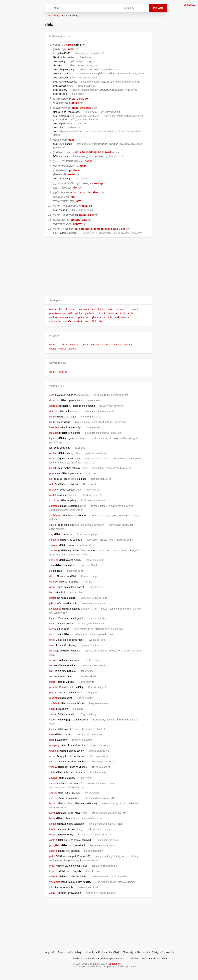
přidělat (128, 345)
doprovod (54, 400)
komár (53, 824)
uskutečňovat (67, 317)
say (78, 201)
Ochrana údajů (159, 959)
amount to (85, 229)
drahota (53, 411)
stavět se (113, 313)
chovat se (70, 309)
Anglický (50, 952)
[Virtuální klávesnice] (111, 8)
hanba (53, 417)
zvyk (52, 565)
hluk (52, 592)
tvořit (131, 313)
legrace (53, 433)
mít (51, 629)
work (78, 152)
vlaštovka (54, 882)
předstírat (90, 313)
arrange (99, 183)
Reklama (78, 959)
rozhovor (54, 490)
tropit (123, 313)
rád (51, 484)
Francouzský (64, 952)
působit (102, 313)
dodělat (53, 345)
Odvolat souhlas (138, 959)
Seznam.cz (189, 5)
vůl (51, 887)
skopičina (54, 500)
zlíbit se (53, 798)
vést (87, 321)
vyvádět (78, 321)
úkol (52, 740)
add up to (119, 229)
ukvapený (54, 745)
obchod (53, 453)
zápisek (53, 778)
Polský (155, 952)
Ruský (101, 952)
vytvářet (67, 321)
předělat (117, 345)
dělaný (53, 372)
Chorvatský (168, 952)
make (71, 49)
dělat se (63, 372)
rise (88, 108)
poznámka (55, 473)
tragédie (54, 871)
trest (52, 734)
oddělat (74, 345)
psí (51, 479)
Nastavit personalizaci (113, 959)
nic (51, 666)
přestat (53, 693)
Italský (78, 952)
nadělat (64, 345)
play (84, 220)
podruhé (54, 687)
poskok (53, 851)
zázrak (53, 793)
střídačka (54, 540)
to (100, 192)
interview (54, 427)
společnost (55, 515)
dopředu (54, 406)
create (71, 174)
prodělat (106, 345)
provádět (68, 313)
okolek (53, 835)
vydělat (62, 349)
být (61, 309)
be (71, 45)
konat (101, 309)
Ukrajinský (143, 952)
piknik (52, 682)
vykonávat (96, 317)
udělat (53, 349)
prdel (52, 856)
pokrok (53, 468)
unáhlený (54, 751)
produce (74, 170)
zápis (52, 772)
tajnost (53, 729)
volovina (54, 545)
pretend (75, 220)
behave (78, 224)
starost (53, 525)
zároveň (54, 783)
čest (52, 395)
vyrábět (108, 317)
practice (74, 103)
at (103, 152)
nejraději (54, 651)
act (87, 161)
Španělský (114, 952)
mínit (52, 624)
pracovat (133, 309)
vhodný (53, 767)
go (73, 197)
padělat (84, 345)
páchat (79, 313)
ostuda (53, 459)
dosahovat (83, 309)
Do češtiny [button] (53, 16)
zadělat (72, 349)
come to (98, 229)
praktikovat (55, 313)
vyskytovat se (122, 317)
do (67, 45)
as (91, 161)
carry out (77, 99)
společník (54, 703)
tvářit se (53, 317)
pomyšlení (55, 845)
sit (90, 206)
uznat (52, 756)
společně (54, 506)
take (85, 206)
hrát (94, 309)
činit (94, 321)
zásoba (53, 551)
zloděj (52, 893)
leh (51, 448)
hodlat (53, 598)
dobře (52, 587)
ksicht (52, 829)
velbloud (54, 877)
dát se (53, 576)
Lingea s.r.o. (115, 964)
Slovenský (128, 952)
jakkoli (53, 603)
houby (53, 422)
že (51, 571)
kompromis (55, 609)
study (83, 215)
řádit (101, 321)
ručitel (52, 495)
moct (52, 640)
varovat (53, 762)
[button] (98, 300)
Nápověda (91, 959)
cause (82, 192)
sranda (53, 714)
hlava (52, 813)
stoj (51, 534)
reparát (53, 698)
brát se (53, 309)
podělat (95, 345)
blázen (53, 803)
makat (110, 309)
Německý (90, 952)
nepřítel (53, 660)
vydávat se (83, 317)
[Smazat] (103, 8)
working (91, 152)
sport (52, 709)
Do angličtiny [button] (71, 16)
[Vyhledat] (77, 8)
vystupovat (55, 321)
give (82, 108)
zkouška (54, 560)
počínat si (121, 309)
